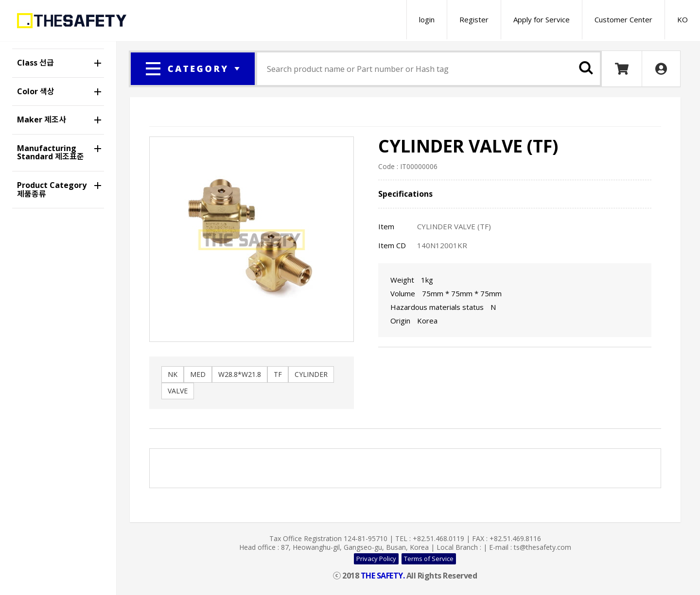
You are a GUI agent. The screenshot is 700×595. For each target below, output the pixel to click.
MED (198, 374)
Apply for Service (542, 19)
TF (278, 374)
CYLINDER (311, 374)
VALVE (178, 391)
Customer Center (623, 19)
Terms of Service (429, 559)
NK (173, 374)
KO (682, 19)
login (427, 19)
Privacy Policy (376, 559)
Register (474, 19)
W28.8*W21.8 (240, 374)
